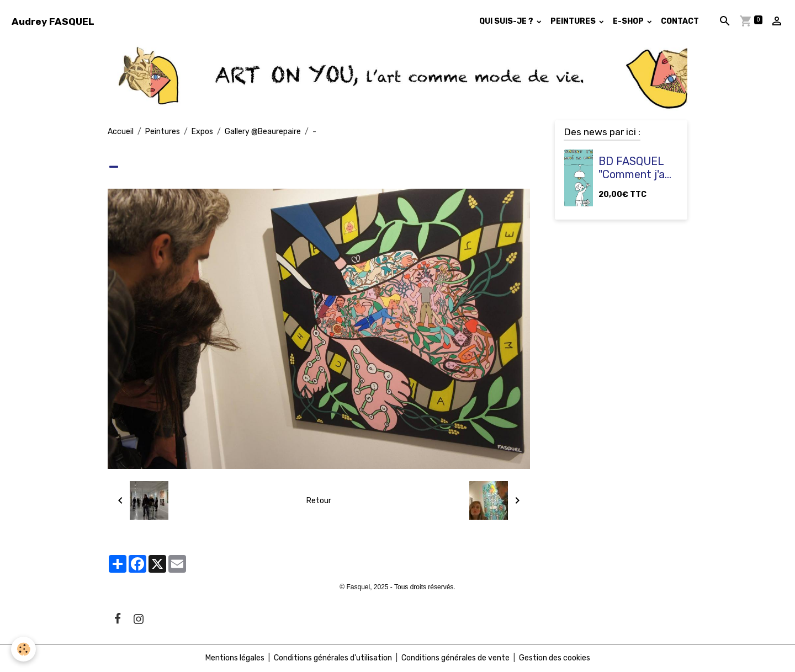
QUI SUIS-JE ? (507, 21)
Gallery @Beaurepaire (263, 132)
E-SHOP (629, 21)
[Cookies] (23, 649)
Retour (319, 501)
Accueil (121, 132)
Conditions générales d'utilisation (333, 658)
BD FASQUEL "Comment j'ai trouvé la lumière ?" (633, 168)
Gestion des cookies (555, 658)
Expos (202, 132)
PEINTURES (574, 21)
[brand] (53, 21)
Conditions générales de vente (455, 658)
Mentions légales (235, 658)
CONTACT (680, 21)
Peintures (163, 132)
